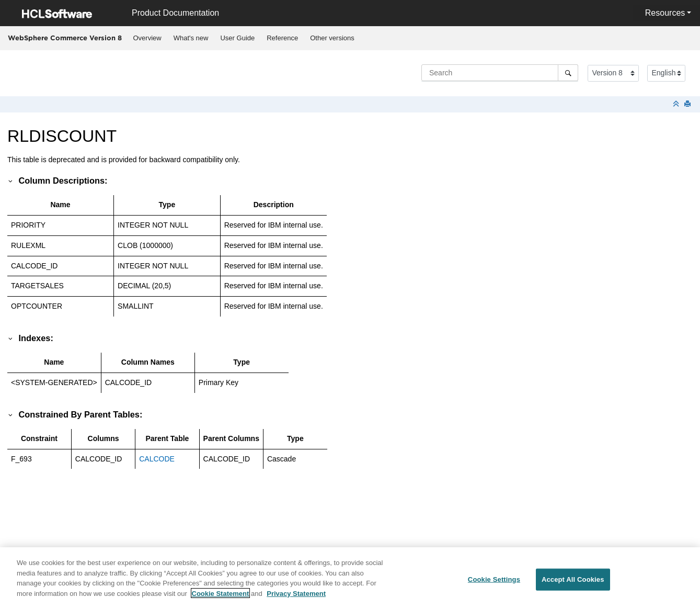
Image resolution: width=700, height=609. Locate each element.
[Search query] (500, 73)
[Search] (568, 73)
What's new (191, 38)
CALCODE (157, 459)
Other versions (332, 38)
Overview (147, 38)
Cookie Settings (494, 584)
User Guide (237, 38)
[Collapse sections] (677, 104)
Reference (282, 38)
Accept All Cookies (573, 584)
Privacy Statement (296, 598)
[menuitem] (147, 38)
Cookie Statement (221, 598)
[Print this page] (688, 104)
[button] (11, 181)
